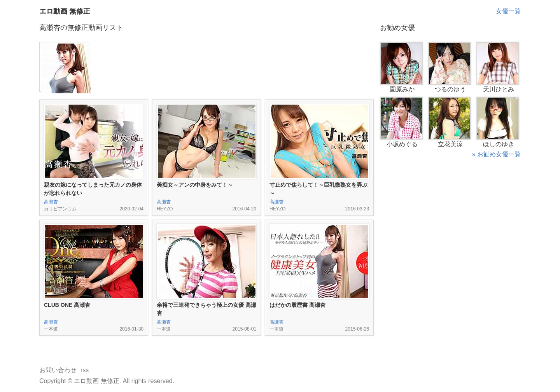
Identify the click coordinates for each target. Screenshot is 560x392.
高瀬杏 (51, 202)
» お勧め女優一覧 (496, 154)
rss (85, 370)
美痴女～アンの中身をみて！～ (195, 185)
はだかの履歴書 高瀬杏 (297, 305)
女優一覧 (508, 11)
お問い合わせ (58, 370)
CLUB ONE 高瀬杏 (67, 305)
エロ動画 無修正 (65, 11)
